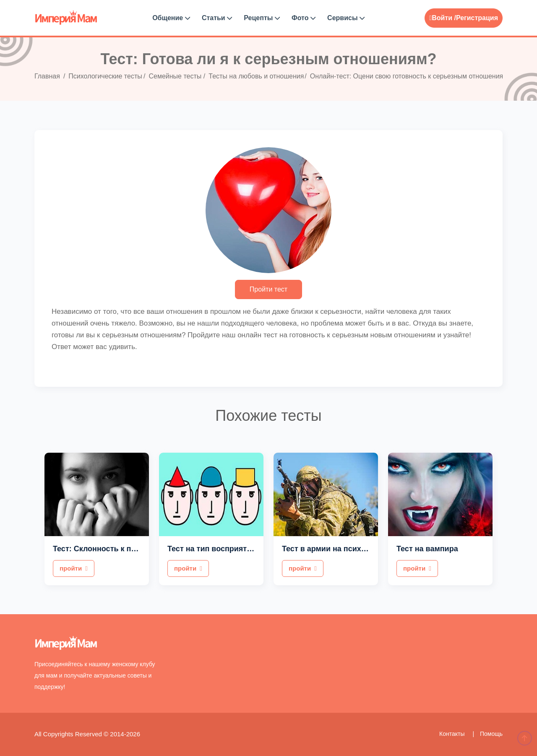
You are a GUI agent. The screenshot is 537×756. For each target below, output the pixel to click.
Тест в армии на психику (328, 549)
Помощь (491, 734)
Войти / (443, 18)
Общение (171, 18)
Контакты (453, 734)
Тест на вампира (427, 549)
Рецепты (262, 18)
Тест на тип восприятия (212, 549)
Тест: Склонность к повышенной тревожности (139, 549)
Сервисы (346, 18)
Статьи (217, 18)
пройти (74, 568)
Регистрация (477, 18)
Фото (304, 18)
